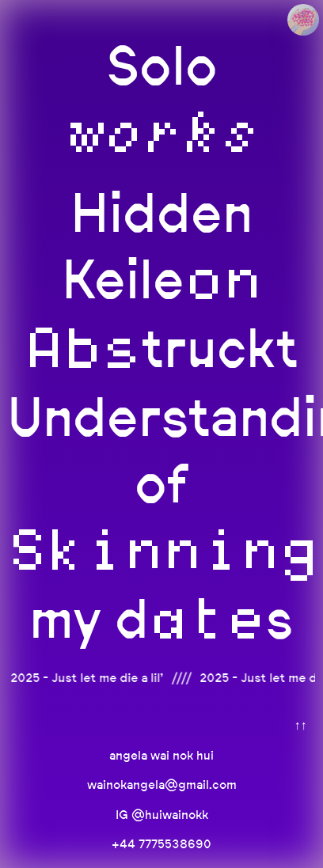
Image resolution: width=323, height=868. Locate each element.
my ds (161, 618)
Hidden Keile (162, 246)
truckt (161, 348)
